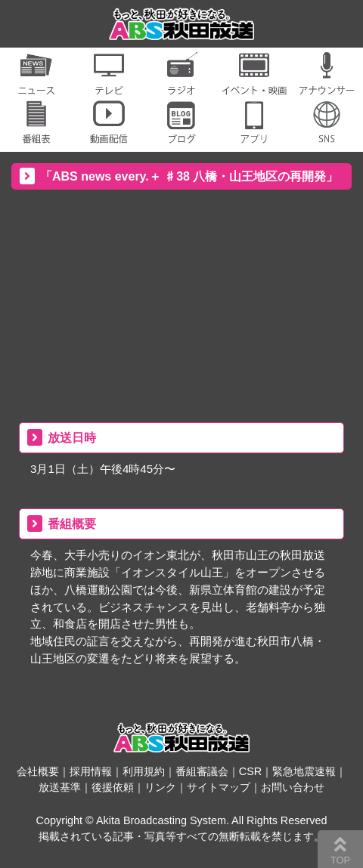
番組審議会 (202, 771)
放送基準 (60, 787)
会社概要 (38, 771)
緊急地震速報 (304, 771)
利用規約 (144, 771)
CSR (250, 771)
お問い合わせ (293, 787)
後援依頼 (113, 787)
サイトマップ (219, 787)
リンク (160, 787)
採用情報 (91, 771)
